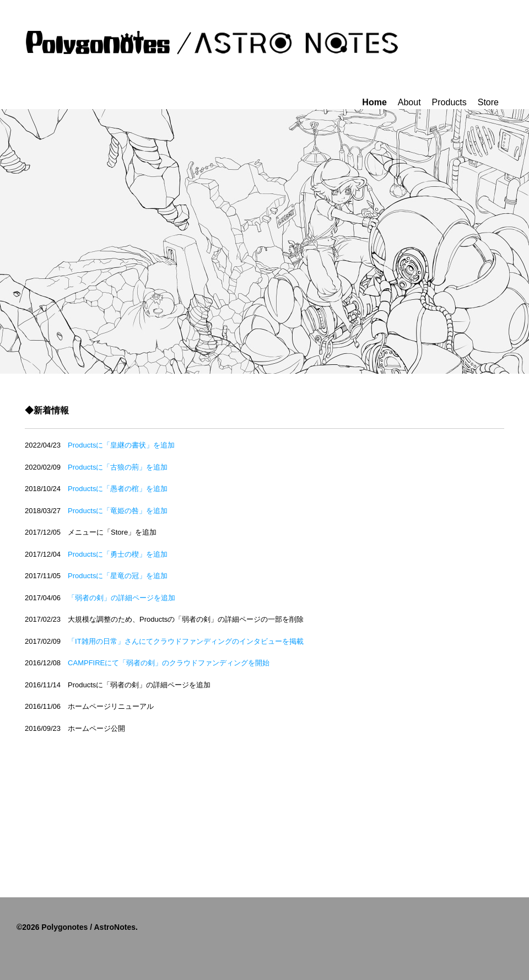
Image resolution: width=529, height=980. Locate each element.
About (409, 102)
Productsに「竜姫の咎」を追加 (121, 511)
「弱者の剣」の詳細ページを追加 (122, 598)
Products (449, 102)
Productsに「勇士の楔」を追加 (121, 554)
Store (488, 102)
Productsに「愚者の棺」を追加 (121, 489)
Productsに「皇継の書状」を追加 (125, 445)
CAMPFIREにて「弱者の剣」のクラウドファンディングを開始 (169, 663)
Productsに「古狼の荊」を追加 (121, 467)
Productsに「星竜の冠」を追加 (121, 576)
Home (374, 102)
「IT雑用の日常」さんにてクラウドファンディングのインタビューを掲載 (186, 641)
